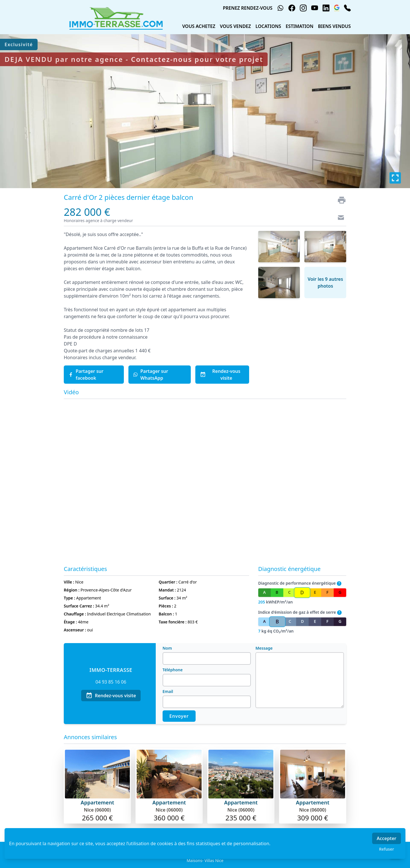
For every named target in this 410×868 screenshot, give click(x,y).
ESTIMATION (300, 26)
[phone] (347, 8)
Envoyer (179, 716)
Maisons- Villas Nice (205, 860)
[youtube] (315, 8)
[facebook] (292, 8)
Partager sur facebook (86, 375)
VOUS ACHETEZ (199, 26)
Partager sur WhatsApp (150, 375)
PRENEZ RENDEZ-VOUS (248, 8)
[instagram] (303, 8)
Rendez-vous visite (220, 375)
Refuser (387, 849)
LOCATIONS (268, 26)
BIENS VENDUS (334, 26)
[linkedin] (326, 8)
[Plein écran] (395, 178)
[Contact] (339, 218)
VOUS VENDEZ (235, 26)
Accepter (387, 838)
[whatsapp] (280, 8)
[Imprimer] (339, 200)
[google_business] (337, 8)
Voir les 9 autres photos (325, 282)
